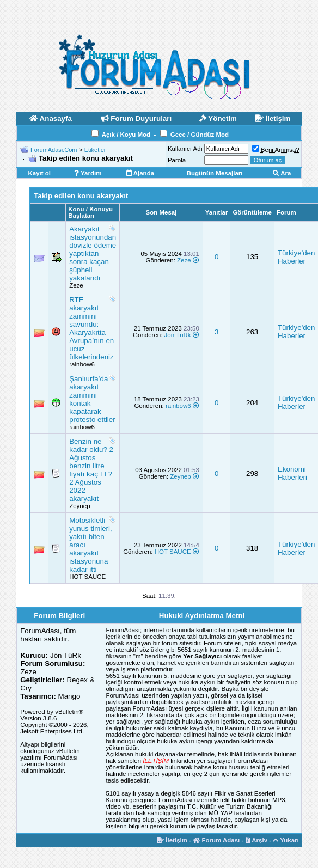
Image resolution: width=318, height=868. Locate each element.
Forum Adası (216, 840)
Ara (282, 173)
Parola (177, 160)
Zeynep (79, 506)
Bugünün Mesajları (215, 173)
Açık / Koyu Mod (126, 135)
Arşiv (257, 840)
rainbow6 (82, 364)
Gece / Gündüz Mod (200, 135)
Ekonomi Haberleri (292, 473)
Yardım (88, 173)
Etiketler (95, 150)
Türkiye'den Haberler (296, 257)
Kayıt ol (40, 173)
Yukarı (286, 840)
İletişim (172, 840)
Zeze (76, 285)
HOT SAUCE (87, 577)
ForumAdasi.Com (54, 150)
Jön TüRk (178, 335)
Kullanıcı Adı (185, 149)
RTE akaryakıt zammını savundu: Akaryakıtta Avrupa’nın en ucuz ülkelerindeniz (91, 328)
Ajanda (140, 173)
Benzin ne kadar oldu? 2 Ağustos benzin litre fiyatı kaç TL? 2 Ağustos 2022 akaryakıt (91, 470)
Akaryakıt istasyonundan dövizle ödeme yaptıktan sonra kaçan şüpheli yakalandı (93, 253)
